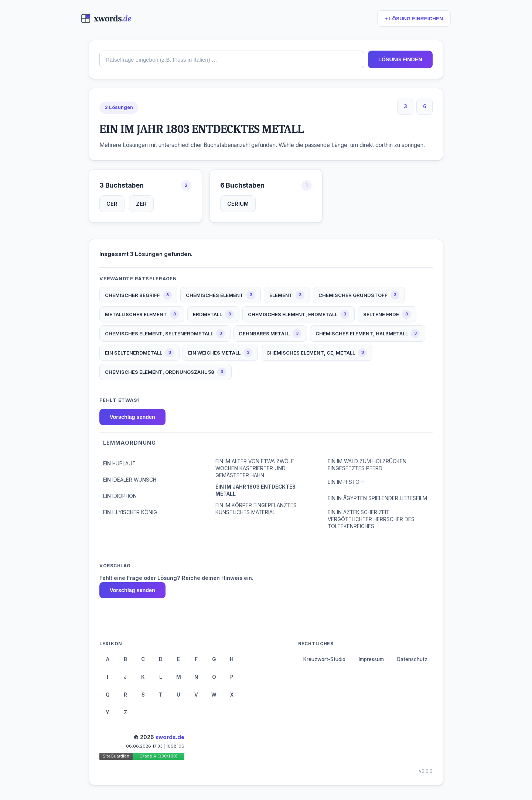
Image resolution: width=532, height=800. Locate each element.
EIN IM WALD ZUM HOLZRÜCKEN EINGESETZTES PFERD (367, 465)
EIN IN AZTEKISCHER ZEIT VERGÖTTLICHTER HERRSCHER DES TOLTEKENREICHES (371, 519)
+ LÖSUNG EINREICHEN (414, 19)
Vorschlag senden (132, 417)
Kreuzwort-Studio (324, 659)
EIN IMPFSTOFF (347, 482)
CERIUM (238, 204)
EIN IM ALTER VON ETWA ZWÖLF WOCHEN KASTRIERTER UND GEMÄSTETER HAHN (255, 468)
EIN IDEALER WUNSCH (130, 480)
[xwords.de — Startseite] (106, 18)
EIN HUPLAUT (119, 464)
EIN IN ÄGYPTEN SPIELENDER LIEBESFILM (377, 498)
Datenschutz (412, 659)
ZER (141, 204)
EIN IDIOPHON (120, 496)
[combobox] (232, 59)
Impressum (371, 659)
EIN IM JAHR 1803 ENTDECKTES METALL (255, 490)
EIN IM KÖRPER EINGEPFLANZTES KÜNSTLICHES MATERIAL (256, 509)
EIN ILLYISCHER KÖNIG (130, 512)
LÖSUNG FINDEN (400, 59)
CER (112, 204)
